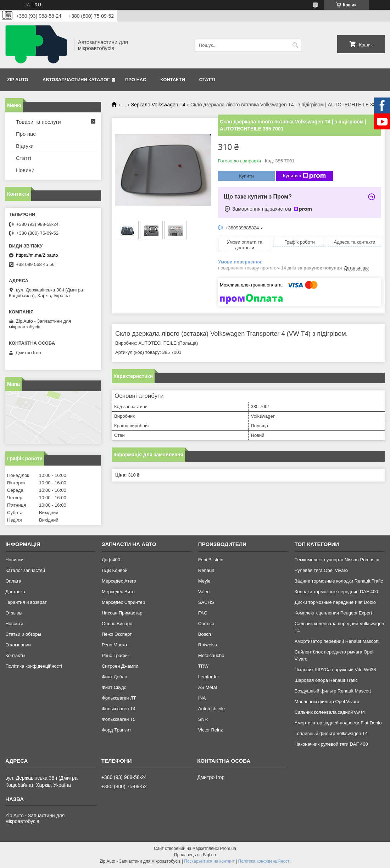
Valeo (204, 592)
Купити (246, 176)
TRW (203, 666)
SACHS (206, 602)
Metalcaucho (211, 655)
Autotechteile (211, 709)
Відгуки (25, 146)
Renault (206, 570)
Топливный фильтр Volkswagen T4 (331, 733)
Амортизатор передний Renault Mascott (337, 641)
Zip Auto (18, 80)
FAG (203, 613)
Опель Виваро (117, 624)
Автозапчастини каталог (76, 80)
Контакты (15, 655)
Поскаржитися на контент (209, 861)
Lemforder (209, 677)
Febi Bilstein (211, 560)
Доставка (15, 592)
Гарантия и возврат (26, 602)
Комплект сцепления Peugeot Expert (333, 613)
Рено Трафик (116, 655)
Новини (25, 170)
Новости (14, 624)
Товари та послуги (38, 122)
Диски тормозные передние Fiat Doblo (335, 602)
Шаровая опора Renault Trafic (326, 680)
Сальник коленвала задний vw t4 (330, 712)
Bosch (205, 634)
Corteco (206, 624)
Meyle (204, 581)
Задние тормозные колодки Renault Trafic (339, 581)
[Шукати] (295, 45)
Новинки (14, 560)
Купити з (304, 176)
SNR (203, 719)
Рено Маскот (115, 645)
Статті (207, 80)
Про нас (136, 80)
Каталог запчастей (25, 570)
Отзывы (14, 613)
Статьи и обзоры (23, 634)
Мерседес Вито (118, 592)
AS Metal (208, 687)
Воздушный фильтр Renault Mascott (333, 691)
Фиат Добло (115, 677)
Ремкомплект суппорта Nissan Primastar (337, 560)
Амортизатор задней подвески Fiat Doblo (338, 723)
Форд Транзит (116, 730)
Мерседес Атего (119, 581)
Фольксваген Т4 (119, 709)
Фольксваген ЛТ (119, 698)
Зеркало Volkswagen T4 (158, 105)
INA (202, 698)
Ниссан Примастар (122, 613)
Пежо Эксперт (117, 634)
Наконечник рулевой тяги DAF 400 (331, 744)
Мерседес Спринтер (123, 602)
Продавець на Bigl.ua (195, 855)
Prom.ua (228, 848)
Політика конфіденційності (34, 666)
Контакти (173, 80)
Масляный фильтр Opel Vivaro (327, 702)
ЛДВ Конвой (115, 570)
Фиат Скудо (114, 687)
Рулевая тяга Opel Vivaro (321, 570)
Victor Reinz (211, 730)
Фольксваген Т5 (119, 719)
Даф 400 (111, 560)
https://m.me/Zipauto (37, 255)
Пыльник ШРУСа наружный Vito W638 (335, 670)
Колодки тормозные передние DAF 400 (336, 592)
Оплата (13, 581)
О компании (18, 645)
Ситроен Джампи (120, 666)
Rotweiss (208, 645)
